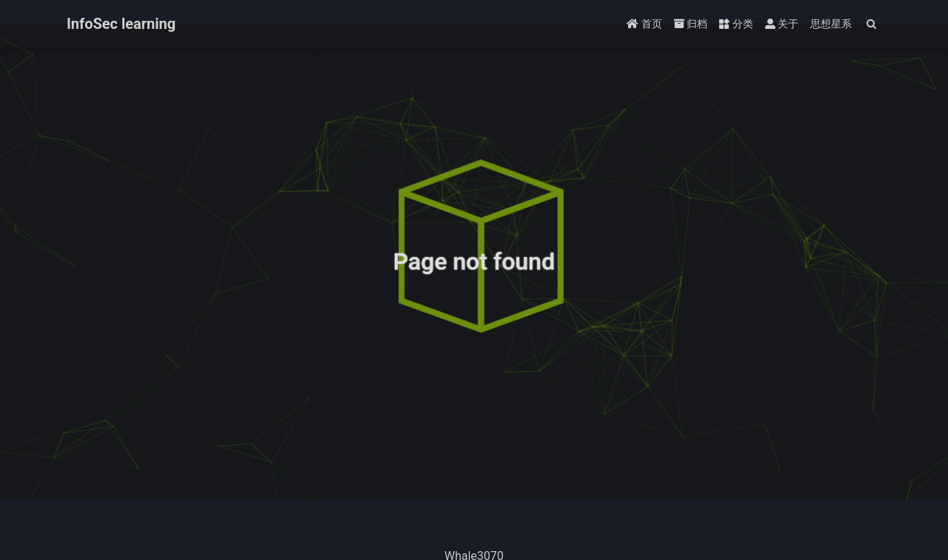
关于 (782, 24)
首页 (644, 24)
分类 (736, 24)
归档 (691, 24)
